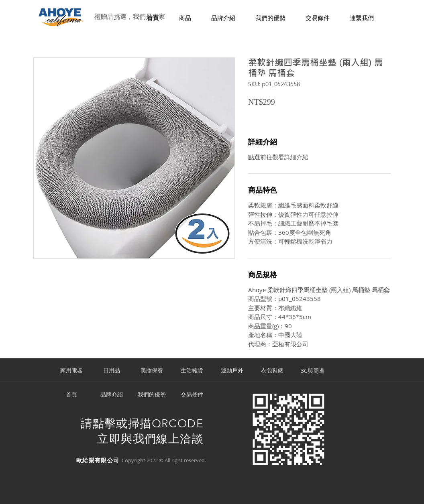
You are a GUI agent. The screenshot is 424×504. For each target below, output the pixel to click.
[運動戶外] (232, 371)
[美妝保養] (152, 371)
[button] (185, 18)
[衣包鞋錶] (272, 371)
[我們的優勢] (152, 395)
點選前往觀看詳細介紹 (278, 157)
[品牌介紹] (112, 395)
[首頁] (71, 395)
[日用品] (112, 371)
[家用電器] (71, 371)
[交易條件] (192, 395)
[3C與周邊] (312, 371)
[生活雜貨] (192, 371)
